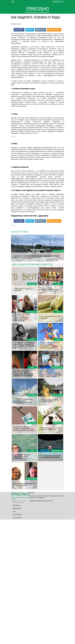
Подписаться (58, 2)
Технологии (17, 642)
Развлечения (17, 633)
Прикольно (17, 630)
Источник (13, 350)
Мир (14, 636)
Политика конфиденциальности (41, 625)
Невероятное (17, 639)
